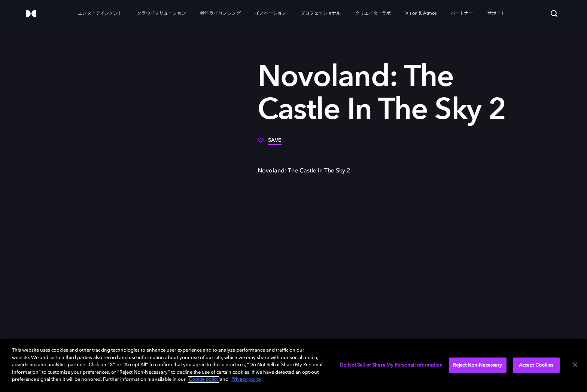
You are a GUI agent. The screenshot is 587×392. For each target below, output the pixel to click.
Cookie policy (204, 379)
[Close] (575, 365)
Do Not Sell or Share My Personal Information (391, 365)
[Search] (554, 13)
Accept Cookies (536, 365)
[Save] (270, 143)
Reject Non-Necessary (478, 365)
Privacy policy (246, 379)
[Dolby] (31, 14)
